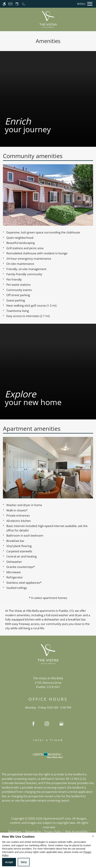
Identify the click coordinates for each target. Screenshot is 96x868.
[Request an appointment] (17, 4)
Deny (24, 862)
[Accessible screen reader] (4, 4)
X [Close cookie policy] (93, 836)
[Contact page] (10, 4)
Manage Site (33, 831)
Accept (9, 862)
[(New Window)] (48, 685)
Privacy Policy (53, 831)
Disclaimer (15, 831)
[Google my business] (61, 724)
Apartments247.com (57, 818)
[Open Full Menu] (84, 4)
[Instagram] (47, 724)
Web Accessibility (76, 831)
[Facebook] (33, 724)
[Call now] (24, 4)
